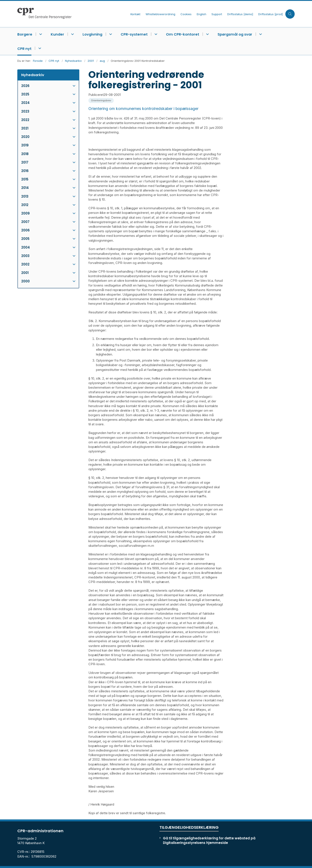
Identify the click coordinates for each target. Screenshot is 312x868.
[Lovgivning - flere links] (110, 34)
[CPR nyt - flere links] (39, 48)
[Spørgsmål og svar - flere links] (260, 34)
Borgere (25, 34)
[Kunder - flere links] (72, 34)
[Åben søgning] (290, 14)
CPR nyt (24, 49)
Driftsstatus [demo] (240, 14)
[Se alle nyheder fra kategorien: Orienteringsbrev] (102, 100)
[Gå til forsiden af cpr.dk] (73, 14)
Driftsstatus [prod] (271, 14)
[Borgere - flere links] (40, 34)
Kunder (57, 34)
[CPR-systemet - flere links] (155, 34)
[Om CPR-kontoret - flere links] (207, 34)
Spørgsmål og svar (235, 34)
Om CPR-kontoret (183, 34)
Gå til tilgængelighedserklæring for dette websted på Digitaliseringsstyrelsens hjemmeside (209, 840)
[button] (73, 86)
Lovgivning (92, 34)
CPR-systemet (134, 34)
